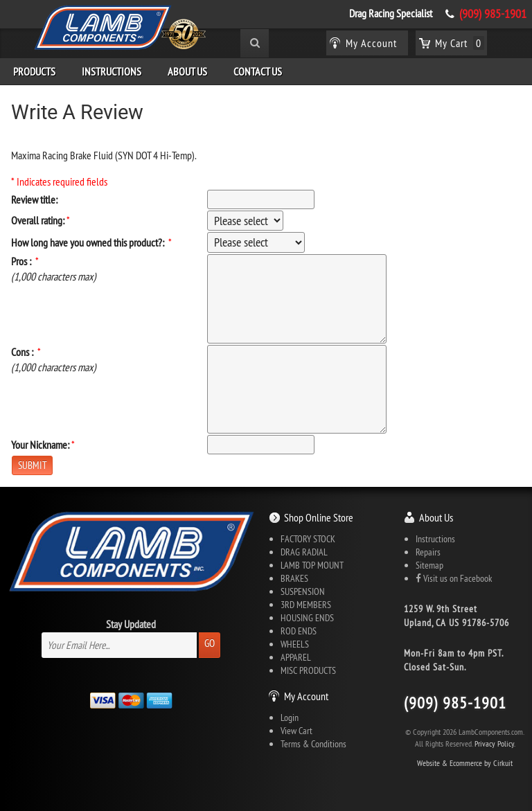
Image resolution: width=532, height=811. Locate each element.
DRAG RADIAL (304, 552)
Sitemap (429, 565)
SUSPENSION (303, 591)
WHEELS (295, 644)
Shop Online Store (319, 517)
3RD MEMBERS (306, 605)
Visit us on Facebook (454, 578)
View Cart (296, 731)
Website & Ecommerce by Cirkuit (465, 763)
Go (210, 643)
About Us (187, 71)
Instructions (112, 71)
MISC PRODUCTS (308, 670)
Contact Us (258, 71)
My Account (306, 696)
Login (290, 718)
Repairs (428, 552)
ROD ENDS (299, 631)
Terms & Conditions (313, 744)
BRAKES (294, 578)
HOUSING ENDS (307, 618)
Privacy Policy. (495, 743)
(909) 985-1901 (493, 14)
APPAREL (296, 657)
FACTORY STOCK (308, 539)
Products (34, 71)
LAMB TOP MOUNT (312, 565)
